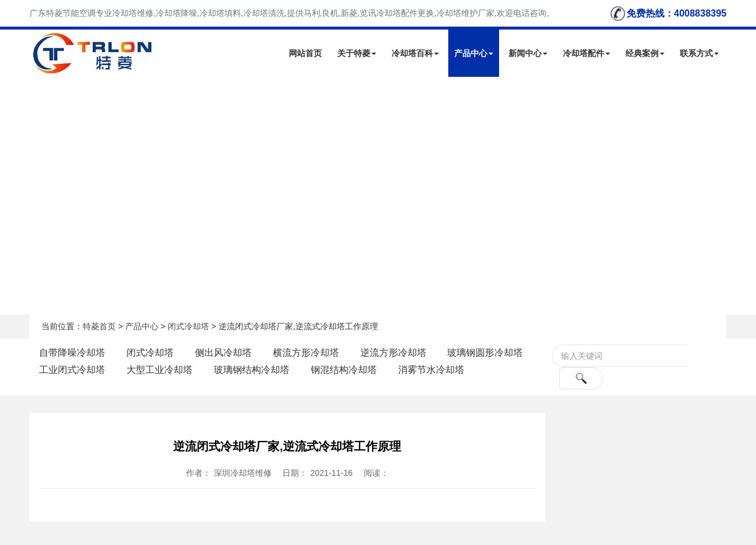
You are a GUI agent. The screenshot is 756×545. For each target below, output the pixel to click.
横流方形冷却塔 (306, 353)
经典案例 (645, 53)
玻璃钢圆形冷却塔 (485, 353)
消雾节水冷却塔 (431, 370)
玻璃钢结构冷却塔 (252, 370)
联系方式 (699, 53)
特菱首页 (99, 326)
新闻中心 (528, 53)
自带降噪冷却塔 (72, 353)
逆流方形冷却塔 (393, 353)
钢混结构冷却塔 (344, 370)
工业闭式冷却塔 (72, 370)
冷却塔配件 (586, 53)
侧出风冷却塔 (223, 353)
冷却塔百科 (415, 53)
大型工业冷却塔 (159, 370)
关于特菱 (357, 53)
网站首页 (305, 53)
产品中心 (474, 53)
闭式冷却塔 (188, 326)
